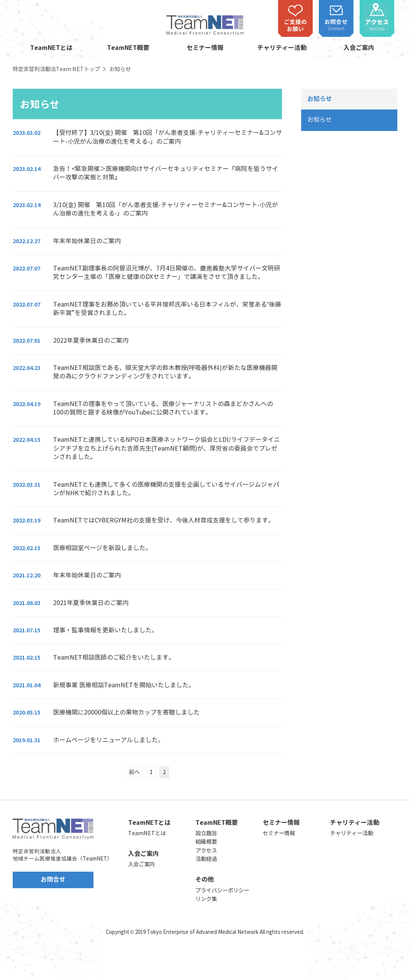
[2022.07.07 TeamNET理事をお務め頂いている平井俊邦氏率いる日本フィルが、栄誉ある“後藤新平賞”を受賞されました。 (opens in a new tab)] (147, 309)
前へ (134, 772)
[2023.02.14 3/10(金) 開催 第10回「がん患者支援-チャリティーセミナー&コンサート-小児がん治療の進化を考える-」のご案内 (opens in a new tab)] (147, 209)
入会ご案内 (359, 48)
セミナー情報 (205, 48)
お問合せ (53, 880)
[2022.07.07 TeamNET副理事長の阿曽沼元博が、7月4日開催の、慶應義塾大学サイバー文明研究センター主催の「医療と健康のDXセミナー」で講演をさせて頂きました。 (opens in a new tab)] (147, 273)
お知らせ (320, 120)
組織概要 (206, 842)
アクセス (206, 851)
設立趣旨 (206, 833)
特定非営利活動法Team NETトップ (56, 69)
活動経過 (206, 859)
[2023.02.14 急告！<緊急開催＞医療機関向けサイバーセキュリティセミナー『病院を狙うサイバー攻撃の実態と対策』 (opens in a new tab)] (147, 173)
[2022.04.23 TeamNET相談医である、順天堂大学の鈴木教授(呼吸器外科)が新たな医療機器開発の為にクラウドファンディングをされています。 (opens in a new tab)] (147, 372)
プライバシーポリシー (222, 890)
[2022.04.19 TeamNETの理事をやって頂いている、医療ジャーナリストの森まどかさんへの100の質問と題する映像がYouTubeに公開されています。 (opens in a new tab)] (147, 408)
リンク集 (206, 899)
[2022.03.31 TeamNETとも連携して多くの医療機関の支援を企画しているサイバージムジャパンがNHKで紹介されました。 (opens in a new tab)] (147, 489)
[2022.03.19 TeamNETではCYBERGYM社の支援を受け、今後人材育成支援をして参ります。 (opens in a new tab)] (147, 520)
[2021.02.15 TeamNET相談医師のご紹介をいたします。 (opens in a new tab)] (147, 657)
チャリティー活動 (282, 48)
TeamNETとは (51, 48)
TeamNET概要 (128, 48)
